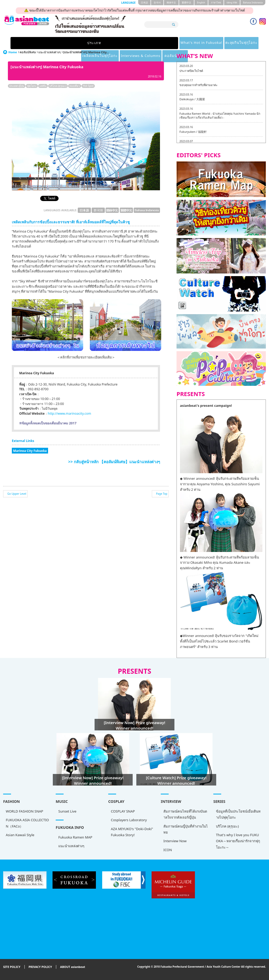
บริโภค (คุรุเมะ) (58, 86)
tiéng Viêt (232, 2)
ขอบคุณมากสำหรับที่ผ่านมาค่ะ (198, 85)
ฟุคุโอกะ (32, 86)
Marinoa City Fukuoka (30, 451)
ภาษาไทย (216, 2)
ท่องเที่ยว (75, 86)
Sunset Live (67, 811)
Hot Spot (88, 86)
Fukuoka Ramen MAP (75, 837)
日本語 (144, 2)
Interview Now (175, 841)
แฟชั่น (43, 86)
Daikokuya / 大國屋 (192, 99)
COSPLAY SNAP (123, 811)
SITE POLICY (12, 967)
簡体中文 (171, 2)
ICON (168, 850)
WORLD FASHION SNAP (24, 811)
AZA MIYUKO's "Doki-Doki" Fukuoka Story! (132, 832)
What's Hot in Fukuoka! (65, 43)
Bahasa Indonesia (253, 2)
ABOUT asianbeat (73, 967)
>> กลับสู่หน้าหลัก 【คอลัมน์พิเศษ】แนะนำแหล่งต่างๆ (114, 462)
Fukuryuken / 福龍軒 (193, 132)
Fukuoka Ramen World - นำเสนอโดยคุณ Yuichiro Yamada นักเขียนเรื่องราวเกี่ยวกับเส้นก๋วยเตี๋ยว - (220, 116)
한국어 (157, 2)
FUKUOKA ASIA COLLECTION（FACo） (27, 823)
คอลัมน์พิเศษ (249, 43)
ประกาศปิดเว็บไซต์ (191, 71)
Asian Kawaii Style (20, 835)
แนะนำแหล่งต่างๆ (50, 52)
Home (13, 52)
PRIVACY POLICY (40, 967)
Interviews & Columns (207, 43)
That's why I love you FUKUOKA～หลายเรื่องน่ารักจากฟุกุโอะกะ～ (238, 841)
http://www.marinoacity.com (69, 413)
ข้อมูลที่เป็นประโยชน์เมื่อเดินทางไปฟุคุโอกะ (238, 814)
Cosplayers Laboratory (129, 820)
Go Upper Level (17, 494)
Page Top (162, 494)
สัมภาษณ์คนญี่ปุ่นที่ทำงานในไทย (186, 829)
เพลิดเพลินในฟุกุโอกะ (158, 43)
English (201, 2)
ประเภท (20, 43)
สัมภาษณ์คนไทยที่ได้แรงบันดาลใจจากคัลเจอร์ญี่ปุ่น (185, 814)
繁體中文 (187, 2)
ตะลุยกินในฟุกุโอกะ (113, 43)
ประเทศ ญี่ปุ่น (17, 86)
